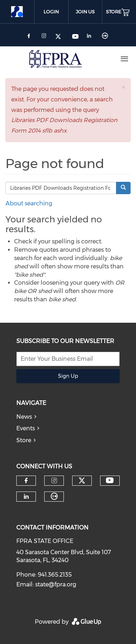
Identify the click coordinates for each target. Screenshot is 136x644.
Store (24, 440)
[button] (123, 87)
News (24, 417)
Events (26, 428)
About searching (29, 203)
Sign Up (68, 376)
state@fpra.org (56, 584)
